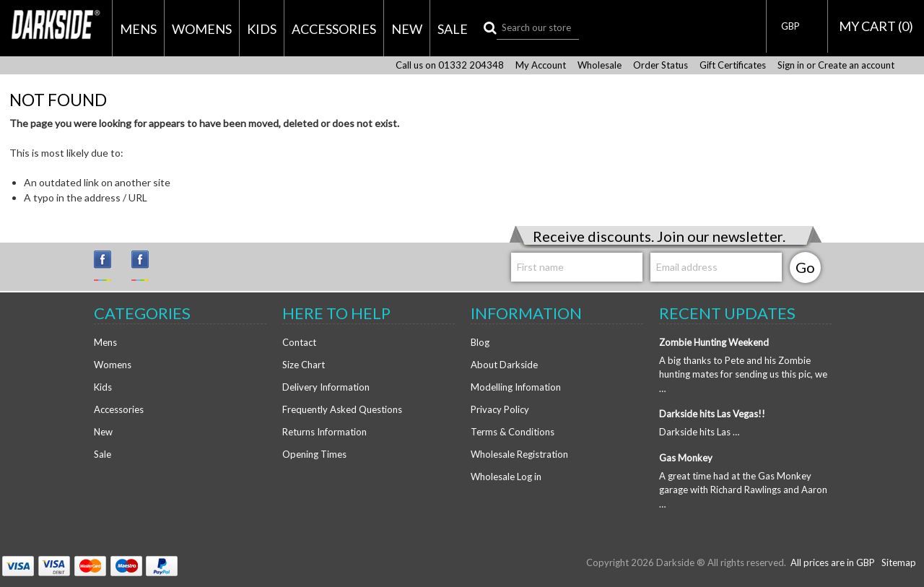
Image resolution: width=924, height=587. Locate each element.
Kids (262, 29)
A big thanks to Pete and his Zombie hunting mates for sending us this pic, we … (743, 374)
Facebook (147, 266)
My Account (541, 65)
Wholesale (600, 65)
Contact (299, 342)
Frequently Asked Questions (342, 409)
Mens (138, 29)
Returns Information (324, 432)
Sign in (791, 65)
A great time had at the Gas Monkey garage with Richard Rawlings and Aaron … (743, 490)
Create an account (856, 65)
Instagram (109, 266)
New (407, 29)
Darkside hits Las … (699, 432)
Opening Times (314, 454)
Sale (453, 29)
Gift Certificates (733, 65)
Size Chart (304, 365)
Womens (202, 29)
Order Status (661, 65)
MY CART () (876, 26)
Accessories (334, 29)
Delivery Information (326, 387)
